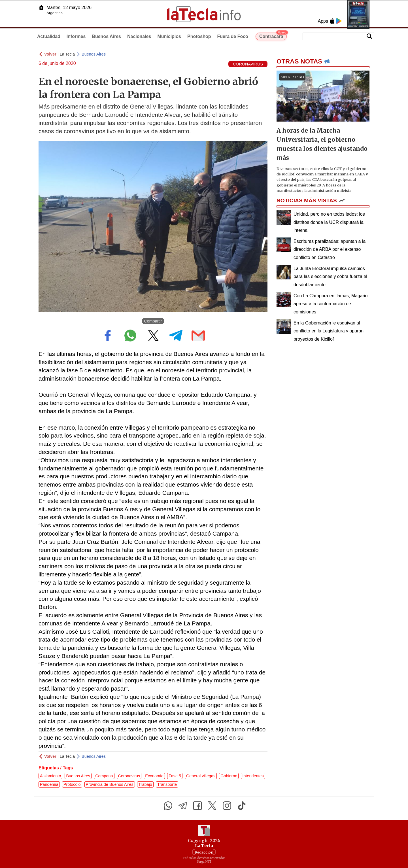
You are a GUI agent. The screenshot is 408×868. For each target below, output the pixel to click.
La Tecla (67, 54)
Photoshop (199, 36)
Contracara (273, 36)
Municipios (169, 36)
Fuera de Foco (233, 36)
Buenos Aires (106, 36)
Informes (76, 36)
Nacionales (139, 36)
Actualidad (49, 36)
